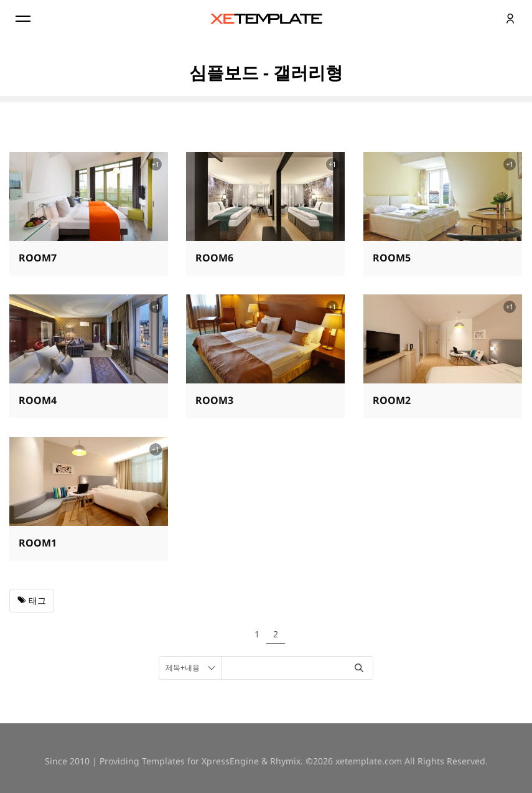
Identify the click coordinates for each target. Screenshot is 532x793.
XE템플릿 (266, 19)
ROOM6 (214, 258)
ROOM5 (392, 258)
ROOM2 (392, 400)
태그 (32, 600)
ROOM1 (38, 543)
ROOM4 (38, 400)
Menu (22, 19)
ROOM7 (38, 258)
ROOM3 (214, 400)
